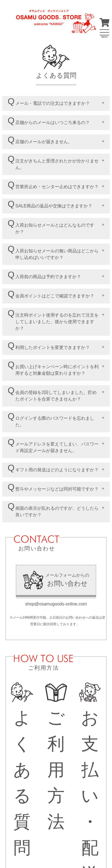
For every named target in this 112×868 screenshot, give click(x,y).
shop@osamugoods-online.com (56, 604)
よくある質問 (22, 770)
